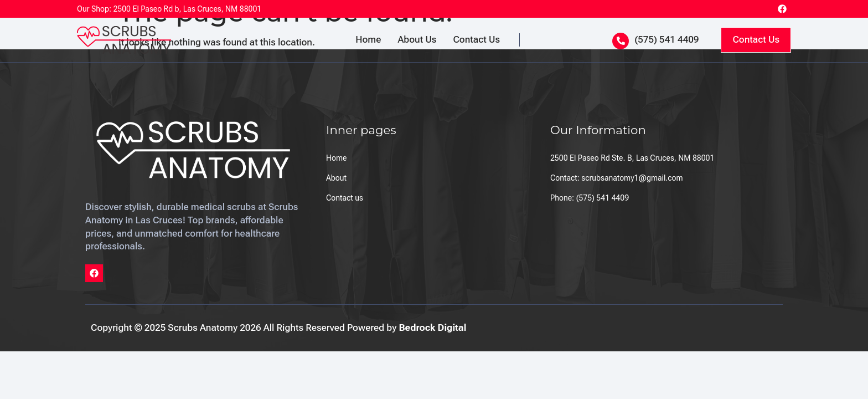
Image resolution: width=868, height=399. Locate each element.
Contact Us (476, 39)
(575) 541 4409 (666, 39)
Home (368, 39)
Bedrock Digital (432, 328)
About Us (417, 39)
